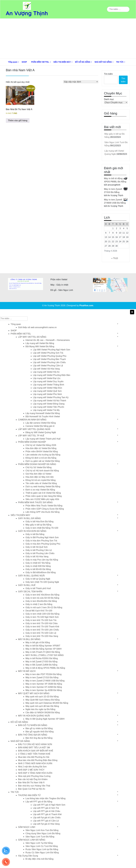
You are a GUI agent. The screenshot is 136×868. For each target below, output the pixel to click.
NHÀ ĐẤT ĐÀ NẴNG (103, 62)
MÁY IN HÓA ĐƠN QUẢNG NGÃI (34, 716)
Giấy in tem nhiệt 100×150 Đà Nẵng (42, 614)
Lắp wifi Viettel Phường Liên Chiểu (49, 362)
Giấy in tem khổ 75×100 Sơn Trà (41, 620)
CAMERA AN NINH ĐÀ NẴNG (32, 420)
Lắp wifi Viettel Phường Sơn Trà (48, 353)
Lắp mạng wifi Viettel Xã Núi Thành (50, 401)
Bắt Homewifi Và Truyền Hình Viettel (43, 416)
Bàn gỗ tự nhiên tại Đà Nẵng (39, 728)
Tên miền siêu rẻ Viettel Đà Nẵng (41, 483)
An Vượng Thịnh (27, 13)
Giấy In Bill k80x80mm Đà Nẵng (41, 572)
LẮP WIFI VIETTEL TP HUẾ (31, 436)
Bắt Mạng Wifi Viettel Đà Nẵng (40, 346)
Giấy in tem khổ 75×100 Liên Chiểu (42, 630)
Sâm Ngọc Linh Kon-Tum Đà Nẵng (42, 830)
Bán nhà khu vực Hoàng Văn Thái (34, 786)
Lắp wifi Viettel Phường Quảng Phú (50, 356)
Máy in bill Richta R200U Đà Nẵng (42, 658)
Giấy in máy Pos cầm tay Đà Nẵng (42, 560)
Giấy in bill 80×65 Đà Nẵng (38, 569)
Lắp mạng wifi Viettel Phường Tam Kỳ (51, 397)
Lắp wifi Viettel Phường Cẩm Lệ (48, 366)
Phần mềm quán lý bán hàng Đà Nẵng (44, 496)
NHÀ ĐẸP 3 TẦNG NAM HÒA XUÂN (35, 773)
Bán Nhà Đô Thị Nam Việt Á (31, 783)
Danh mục (109, 99)
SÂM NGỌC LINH (27, 827)
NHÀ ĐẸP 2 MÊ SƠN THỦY (31, 770)
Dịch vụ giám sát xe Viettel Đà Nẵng (43, 461)
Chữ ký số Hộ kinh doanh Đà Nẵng (42, 471)
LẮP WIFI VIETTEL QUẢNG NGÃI (34, 429)
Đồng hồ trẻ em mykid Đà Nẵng (41, 480)
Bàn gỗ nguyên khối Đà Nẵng (40, 732)
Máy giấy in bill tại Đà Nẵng (38, 525)
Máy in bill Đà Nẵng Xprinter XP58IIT (43, 646)
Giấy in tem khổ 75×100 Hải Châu (42, 623)
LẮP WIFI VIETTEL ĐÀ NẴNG (32, 337)
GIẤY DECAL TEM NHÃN (30, 592)
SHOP (24, 62)
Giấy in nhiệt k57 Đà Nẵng (38, 563)
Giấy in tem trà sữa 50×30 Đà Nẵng (42, 598)
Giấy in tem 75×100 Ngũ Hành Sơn (42, 617)
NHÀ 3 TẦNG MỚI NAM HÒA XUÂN (35, 763)
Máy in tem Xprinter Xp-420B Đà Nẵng (44, 690)
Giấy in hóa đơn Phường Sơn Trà (41, 541)
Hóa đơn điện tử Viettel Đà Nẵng (41, 448)
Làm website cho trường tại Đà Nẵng (43, 455)
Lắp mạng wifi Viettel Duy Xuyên (48, 381)
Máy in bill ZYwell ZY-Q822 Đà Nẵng (43, 652)
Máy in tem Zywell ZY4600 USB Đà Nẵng (45, 681)
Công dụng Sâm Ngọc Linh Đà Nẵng (43, 833)
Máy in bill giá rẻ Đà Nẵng (38, 642)
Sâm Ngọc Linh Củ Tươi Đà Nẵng (42, 846)
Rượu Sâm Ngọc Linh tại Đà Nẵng (42, 849)
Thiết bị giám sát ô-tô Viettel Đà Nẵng (43, 493)
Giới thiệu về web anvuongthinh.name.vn (37, 327)
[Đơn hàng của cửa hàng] (81, 82)
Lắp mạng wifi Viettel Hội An (46, 372)
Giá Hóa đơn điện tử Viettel (38, 474)
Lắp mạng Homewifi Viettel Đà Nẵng (43, 413)
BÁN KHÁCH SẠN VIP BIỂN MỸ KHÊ (36, 751)
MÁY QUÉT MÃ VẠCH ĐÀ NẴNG (34, 693)
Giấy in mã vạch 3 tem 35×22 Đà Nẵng (44, 607)
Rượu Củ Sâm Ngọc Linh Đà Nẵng (42, 853)
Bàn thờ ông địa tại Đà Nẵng (39, 738)
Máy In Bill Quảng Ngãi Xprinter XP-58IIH (45, 719)
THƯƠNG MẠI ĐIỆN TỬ (29, 795)
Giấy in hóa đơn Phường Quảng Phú (43, 544)
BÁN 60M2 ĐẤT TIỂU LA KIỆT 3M (34, 748)
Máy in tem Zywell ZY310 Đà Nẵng (42, 677)
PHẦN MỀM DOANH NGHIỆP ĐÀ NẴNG (37, 464)
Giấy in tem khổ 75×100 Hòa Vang (42, 636)
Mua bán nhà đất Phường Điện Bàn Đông (38, 760)
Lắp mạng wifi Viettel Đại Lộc (47, 378)
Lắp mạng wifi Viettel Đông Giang (49, 404)
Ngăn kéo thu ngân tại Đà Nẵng (40, 709)
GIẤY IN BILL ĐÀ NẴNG (29, 518)
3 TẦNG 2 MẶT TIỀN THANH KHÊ (34, 754)
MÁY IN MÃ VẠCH (27, 671)
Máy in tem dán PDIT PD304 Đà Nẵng (43, 674)
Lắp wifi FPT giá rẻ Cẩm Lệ (46, 821)
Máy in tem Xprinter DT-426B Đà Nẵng (44, 687)
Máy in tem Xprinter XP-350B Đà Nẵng (44, 684)
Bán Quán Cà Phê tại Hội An (32, 789)
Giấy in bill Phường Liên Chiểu (40, 553)
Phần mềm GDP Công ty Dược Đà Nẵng (45, 509)
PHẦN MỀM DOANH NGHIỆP (32, 442)
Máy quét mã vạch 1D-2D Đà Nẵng (42, 697)
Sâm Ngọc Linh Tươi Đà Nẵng (40, 837)
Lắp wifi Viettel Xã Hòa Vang (46, 369)
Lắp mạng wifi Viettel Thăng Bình (48, 385)
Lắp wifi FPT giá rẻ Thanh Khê (47, 814)
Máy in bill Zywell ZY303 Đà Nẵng (41, 662)
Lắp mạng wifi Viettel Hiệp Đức (48, 388)
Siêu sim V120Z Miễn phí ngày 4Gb (42, 499)
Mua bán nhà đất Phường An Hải (34, 757)
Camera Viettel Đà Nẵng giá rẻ (40, 426)
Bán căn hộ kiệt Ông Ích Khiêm (33, 779)
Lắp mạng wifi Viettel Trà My (46, 410)
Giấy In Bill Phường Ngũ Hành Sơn (42, 537)
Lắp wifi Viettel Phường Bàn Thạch (49, 359)
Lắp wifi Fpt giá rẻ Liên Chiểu (47, 818)
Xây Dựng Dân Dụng (28, 856)
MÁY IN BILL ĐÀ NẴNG (29, 639)
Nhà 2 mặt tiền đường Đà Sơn (32, 767)
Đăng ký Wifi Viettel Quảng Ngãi (41, 432)
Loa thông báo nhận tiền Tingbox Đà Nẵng (45, 798)
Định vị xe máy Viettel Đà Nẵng (40, 490)
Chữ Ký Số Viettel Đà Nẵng (39, 467)
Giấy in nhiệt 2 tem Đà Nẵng (39, 604)
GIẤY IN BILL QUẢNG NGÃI (31, 576)
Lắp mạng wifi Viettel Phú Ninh (47, 394)
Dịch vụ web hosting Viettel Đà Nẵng (43, 487)
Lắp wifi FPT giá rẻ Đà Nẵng (39, 802)
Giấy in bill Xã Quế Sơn (37, 547)
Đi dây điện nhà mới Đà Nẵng (39, 859)
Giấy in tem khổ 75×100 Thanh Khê (42, 627)
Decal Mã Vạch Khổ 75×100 (39, 611)
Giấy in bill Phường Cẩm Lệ (39, 550)
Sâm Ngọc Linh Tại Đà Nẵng (39, 843)
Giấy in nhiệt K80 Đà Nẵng (38, 566)
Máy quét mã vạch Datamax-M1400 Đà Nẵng (47, 703)
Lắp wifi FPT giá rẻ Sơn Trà (46, 808)
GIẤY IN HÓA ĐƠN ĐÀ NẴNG (32, 531)
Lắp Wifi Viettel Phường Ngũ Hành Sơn (52, 350)
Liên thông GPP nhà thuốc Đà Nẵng (42, 512)
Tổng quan (13, 62)
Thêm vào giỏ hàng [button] (18, 120)
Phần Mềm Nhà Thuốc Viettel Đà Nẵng (44, 506)
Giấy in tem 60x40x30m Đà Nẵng (41, 601)
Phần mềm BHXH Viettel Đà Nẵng (42, 452)
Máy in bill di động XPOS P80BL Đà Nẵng (45, 668)
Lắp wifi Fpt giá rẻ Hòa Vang (46, 824)
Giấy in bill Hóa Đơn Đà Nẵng (39, 522)
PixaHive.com (86, 305)
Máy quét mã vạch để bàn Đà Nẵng (42, 706)
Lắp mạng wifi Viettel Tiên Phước (49, 407)
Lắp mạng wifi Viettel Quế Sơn (47, 391)
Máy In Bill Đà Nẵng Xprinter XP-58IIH (43, 649)
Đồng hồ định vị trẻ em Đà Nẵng (41, 458)
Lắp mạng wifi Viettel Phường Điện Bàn (52, 375)
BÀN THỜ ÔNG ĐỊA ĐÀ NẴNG (33, 735)
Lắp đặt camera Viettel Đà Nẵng (41, 423)
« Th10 (115, 258)
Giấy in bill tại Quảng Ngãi (38, 579)
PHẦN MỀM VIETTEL (40, 62)
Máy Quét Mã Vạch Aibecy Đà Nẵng (42, 700)
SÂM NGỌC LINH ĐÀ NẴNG (32, 840)
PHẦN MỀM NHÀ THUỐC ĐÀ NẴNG (35, 502)
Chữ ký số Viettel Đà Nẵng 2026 (41, 445)
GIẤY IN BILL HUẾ (27, 585)
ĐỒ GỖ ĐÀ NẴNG (83, 62)
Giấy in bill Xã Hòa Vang (37, 557)
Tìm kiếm (108, 74)
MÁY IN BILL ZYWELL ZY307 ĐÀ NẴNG (45, 655)
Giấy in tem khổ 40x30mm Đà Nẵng (42, 595)
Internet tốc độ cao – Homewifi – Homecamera (48, 340)
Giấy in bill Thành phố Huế (38, 588)
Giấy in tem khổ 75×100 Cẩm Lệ (41, 633)
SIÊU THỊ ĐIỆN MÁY (62, 62)
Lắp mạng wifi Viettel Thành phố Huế (43, 439)
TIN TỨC (120, 62)
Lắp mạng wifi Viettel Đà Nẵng (40, 343)
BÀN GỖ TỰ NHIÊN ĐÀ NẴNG (33, 725)
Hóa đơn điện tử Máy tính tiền (40, 477)
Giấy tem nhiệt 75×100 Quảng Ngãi (42, 582)
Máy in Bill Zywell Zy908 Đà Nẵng (41, 665)
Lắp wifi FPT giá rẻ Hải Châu (47, 811)
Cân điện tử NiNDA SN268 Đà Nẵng (43, 713)
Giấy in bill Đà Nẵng (35, 534)
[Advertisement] (68, 38)
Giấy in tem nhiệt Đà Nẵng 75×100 (42, 528)
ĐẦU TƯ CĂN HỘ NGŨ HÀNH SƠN (35, 744)
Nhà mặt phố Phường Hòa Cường (34, 776)
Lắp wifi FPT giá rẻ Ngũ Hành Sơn (49, 805)
